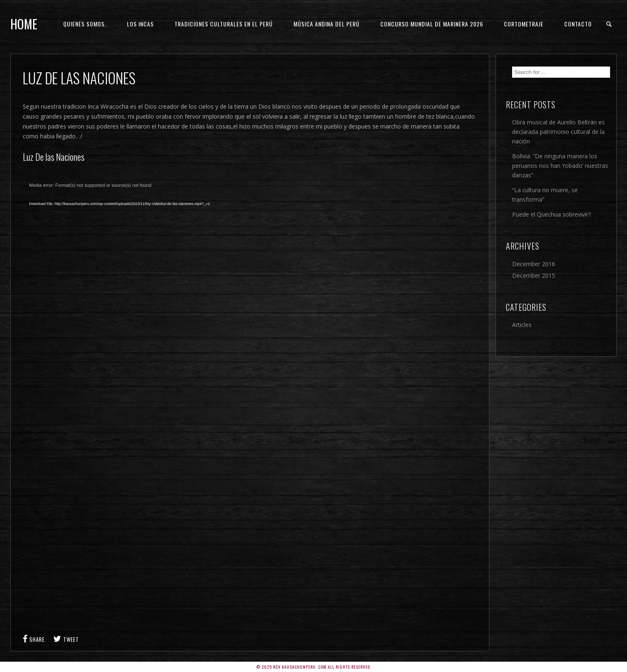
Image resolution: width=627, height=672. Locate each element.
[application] (209, 276)
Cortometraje (524, 24)
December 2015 (534, 275)
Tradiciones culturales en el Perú (224, 24)
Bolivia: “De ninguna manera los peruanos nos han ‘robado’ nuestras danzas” (560, 166)
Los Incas (140, 24)
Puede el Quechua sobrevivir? (551, 214)
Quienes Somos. (85, 24)
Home (24, 24)
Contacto (578, 24)
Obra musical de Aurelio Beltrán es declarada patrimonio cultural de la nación (558, 132)
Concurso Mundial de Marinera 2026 (432, 24)
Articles (522, 325)
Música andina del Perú (327, 24)
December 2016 (534, 264)
